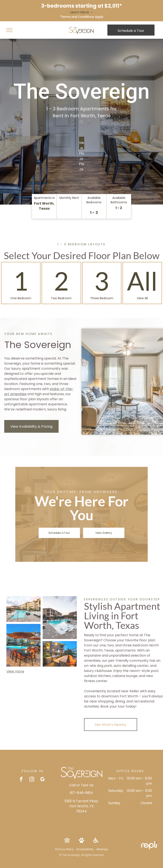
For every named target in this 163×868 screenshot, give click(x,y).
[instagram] (32, 780)
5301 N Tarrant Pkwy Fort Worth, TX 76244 (81, 806)
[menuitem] (65, 849)
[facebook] (21, 780)
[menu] (9, 30)
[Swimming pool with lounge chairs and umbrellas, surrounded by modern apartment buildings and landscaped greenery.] (23, 609)
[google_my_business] (42, 780)
